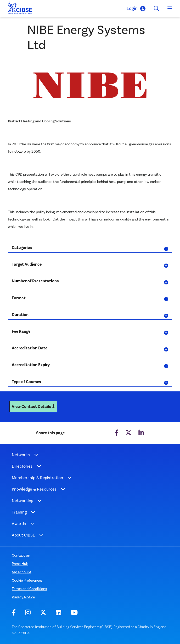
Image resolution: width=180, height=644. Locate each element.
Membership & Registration (37, 478)
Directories (22, 466)
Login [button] (136, 8)
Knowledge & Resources (34, 489)
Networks (21, 455)
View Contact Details (33, 407)
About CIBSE (23, 535)
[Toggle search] (156, 8)
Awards (19, 524)
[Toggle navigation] (170, 9)
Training (19, 512)
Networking (22, 501)
